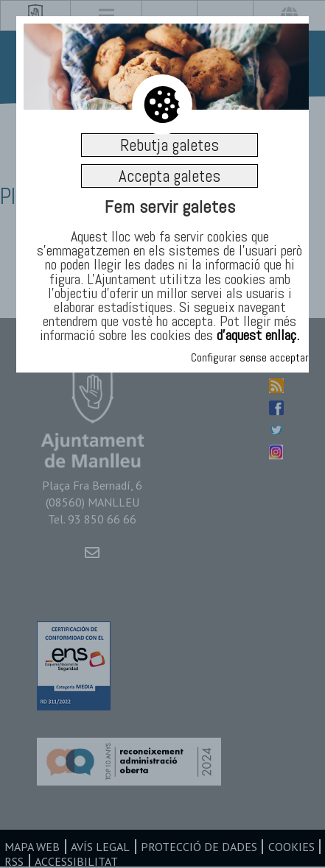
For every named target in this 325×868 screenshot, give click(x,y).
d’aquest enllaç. (258, 335)
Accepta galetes (170, 176)
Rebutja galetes (170, 145)
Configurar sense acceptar (250, 357)
